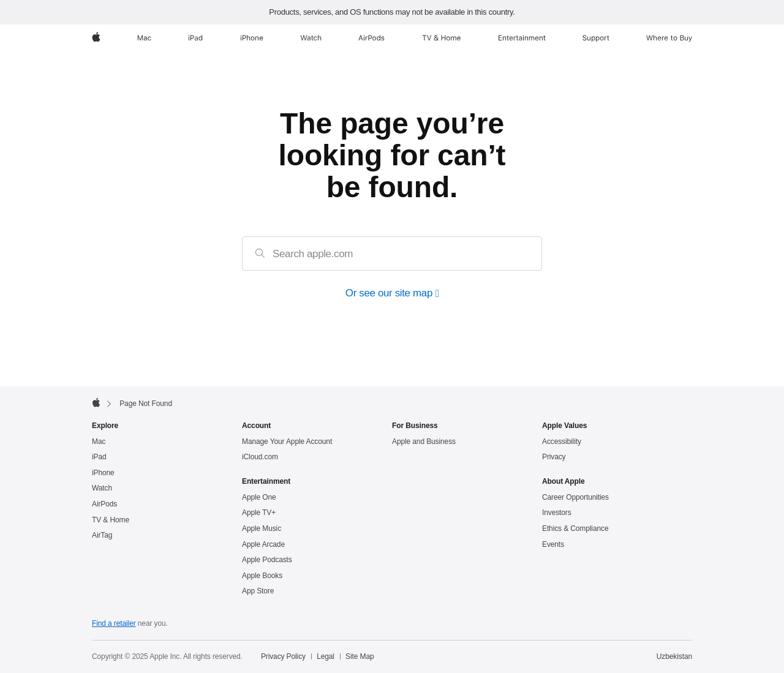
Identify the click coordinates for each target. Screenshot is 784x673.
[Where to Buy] (669, 38)
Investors (557, 513)
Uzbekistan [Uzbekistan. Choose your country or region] (674, 656)
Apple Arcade (263, 544)
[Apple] (96, 38)
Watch (102, 488)
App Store (258, 591)
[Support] (596, 38)
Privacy (554, 457)
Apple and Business (424, 442)
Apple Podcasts (267, 560)
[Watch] (311, 38)
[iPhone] (252, 38)
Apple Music (262, 528)
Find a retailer (114, 623)
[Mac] (144, 38)
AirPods (104, 504)
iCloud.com (260, 457)
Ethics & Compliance (575, 528)
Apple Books (262, 576)
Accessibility (562, 442)
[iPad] (195, 38)
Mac (99, 442)
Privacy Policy (283, 656)
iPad (99, 457)
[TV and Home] (441, 38)
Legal (326, 656)
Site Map (360, 656)
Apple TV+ (259, 513)
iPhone (103, 473)
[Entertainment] (522, 38)
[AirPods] (371, 38)
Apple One (259, 497)
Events (553, 544)
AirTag (102, 535)
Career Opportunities (575, 497)
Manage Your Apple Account (287, 442)
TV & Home (111, 520)
